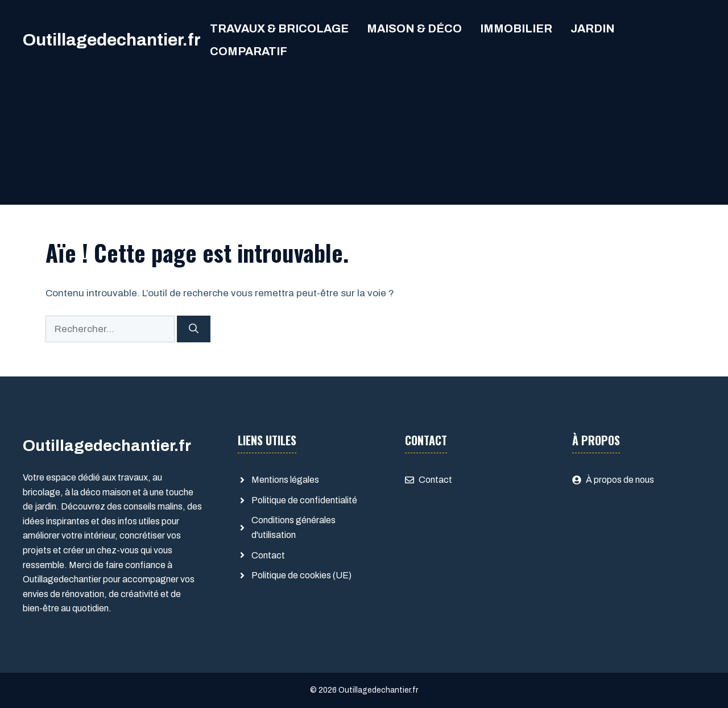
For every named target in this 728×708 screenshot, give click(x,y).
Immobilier (516, 28)
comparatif (249, 51)
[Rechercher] (194, 329)
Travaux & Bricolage (279, 28)
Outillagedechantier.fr (112, 40)
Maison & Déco (414, 28)
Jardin (593, 28)
